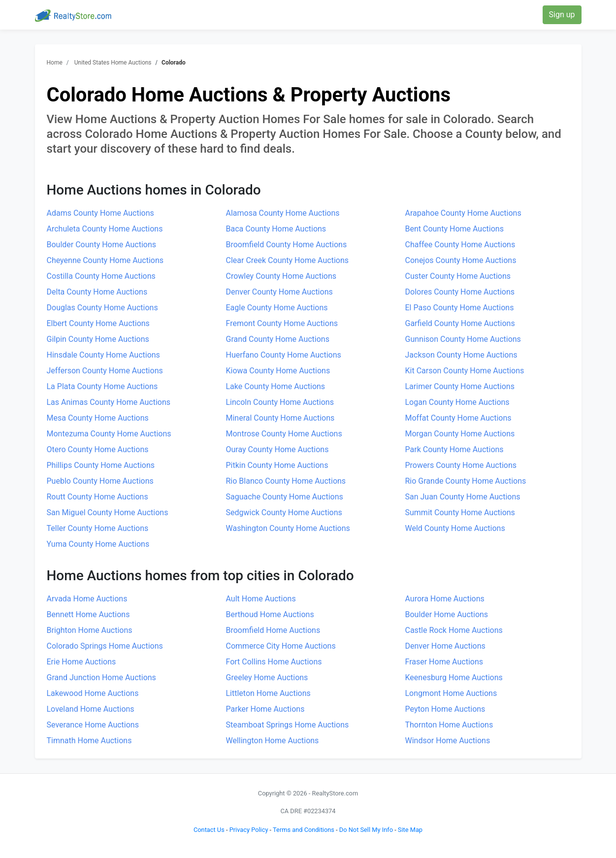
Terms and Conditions (304, 830)
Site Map (410, 830)
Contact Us (209, 830)
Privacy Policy (249, 830)
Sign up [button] (562, 15)
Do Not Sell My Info (366, 830)
